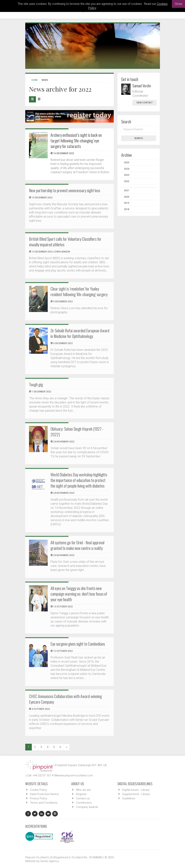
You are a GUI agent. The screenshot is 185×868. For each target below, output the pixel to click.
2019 (127, 203)
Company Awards (87, 807)
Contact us (83, 798)
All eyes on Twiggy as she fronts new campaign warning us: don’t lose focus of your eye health (79, 594)
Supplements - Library (136, 794)
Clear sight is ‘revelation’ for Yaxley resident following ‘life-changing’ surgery (79, 291)
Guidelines (129, 798)
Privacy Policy (39, 798)
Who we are (83, 790)
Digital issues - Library (136, 790)
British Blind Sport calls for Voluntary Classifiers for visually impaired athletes (65, 242)
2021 (127, 191)
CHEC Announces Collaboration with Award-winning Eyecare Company (65, 699)
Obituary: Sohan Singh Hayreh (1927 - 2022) (77, 432)
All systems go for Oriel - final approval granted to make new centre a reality (77, 545)
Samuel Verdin (142, 86)
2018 (127, 209)
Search (139, 138)
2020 (127, 197)
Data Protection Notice (44, 794)
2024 (127, 169)
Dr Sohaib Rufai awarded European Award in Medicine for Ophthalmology (80, 333)
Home (35, 80)
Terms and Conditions (44, 803)
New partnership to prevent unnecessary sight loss (65, 190)
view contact (145, 103)
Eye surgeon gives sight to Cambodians (78, 644)
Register (81, 794)
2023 (127, 175)
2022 (127, 181)
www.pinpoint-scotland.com (75, 775)
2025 (127, 163)
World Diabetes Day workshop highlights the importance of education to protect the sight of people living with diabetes (79, 480)
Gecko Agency (49, 861)
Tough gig (36, 384)
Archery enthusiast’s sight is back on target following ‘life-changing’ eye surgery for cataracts (76, 140)
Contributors (84, 803)
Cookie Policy (38, 790)
